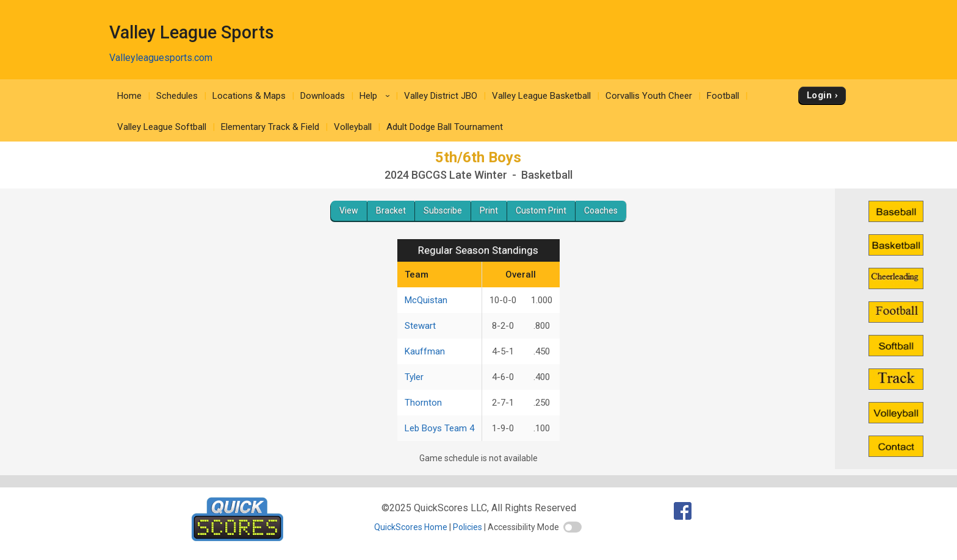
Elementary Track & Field (270, 127)
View (349, 210)
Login (819, 95)
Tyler (414, 377)
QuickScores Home (411, 527)
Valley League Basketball (541, 96)
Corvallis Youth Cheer (649, 96)
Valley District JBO (441, 96)
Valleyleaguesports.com (161, 58)
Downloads (323, 96)
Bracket (391, 210)
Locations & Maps (249, 96)
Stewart (420, 326)
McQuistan (426, 300)
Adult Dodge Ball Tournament (445, 127)
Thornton (423, 403)
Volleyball (353, 127)
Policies (468, 527)
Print (489, 210)
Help (377, 96)
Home (129, 96)
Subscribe (443, 210)
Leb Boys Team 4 (439, 428)
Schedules (177, 96)
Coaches (601, 210)
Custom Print (541, 210)
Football (723, 96)
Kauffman (425, 351)
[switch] (572, 527)
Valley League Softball (162, 127)
